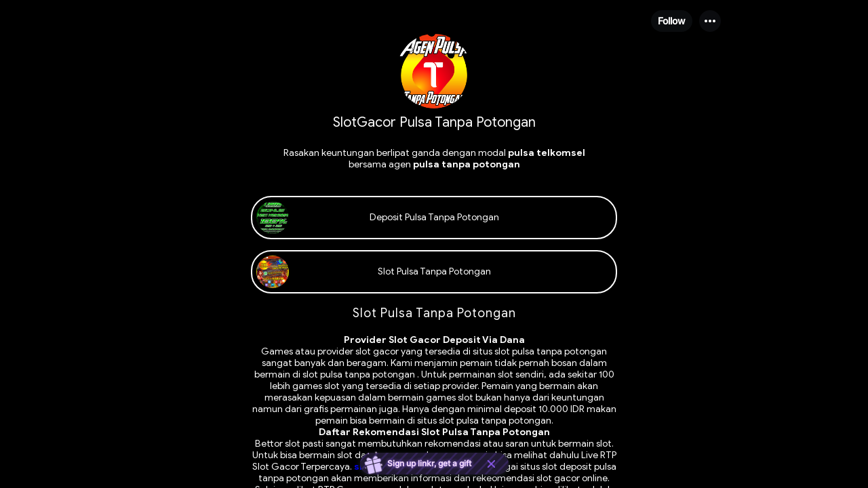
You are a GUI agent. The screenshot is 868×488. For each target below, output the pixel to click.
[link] (434, 218)
